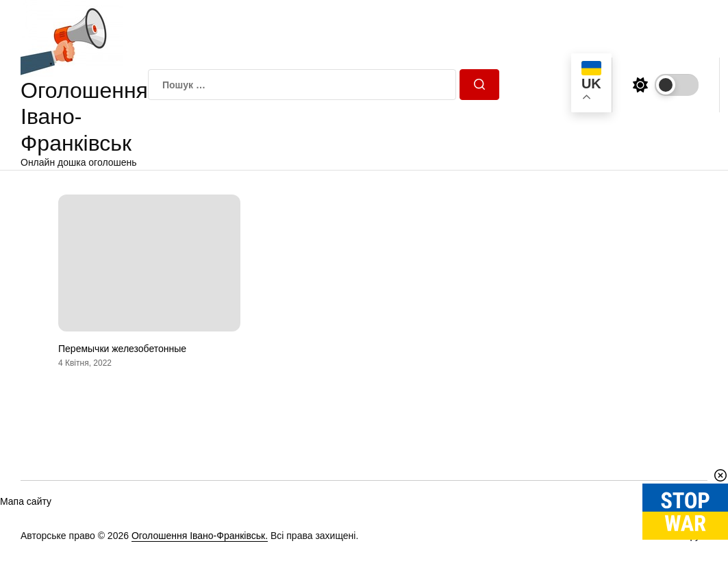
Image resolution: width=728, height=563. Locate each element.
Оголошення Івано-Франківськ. (200, 536)
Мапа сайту (26, 501)
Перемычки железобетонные (122, 349)
